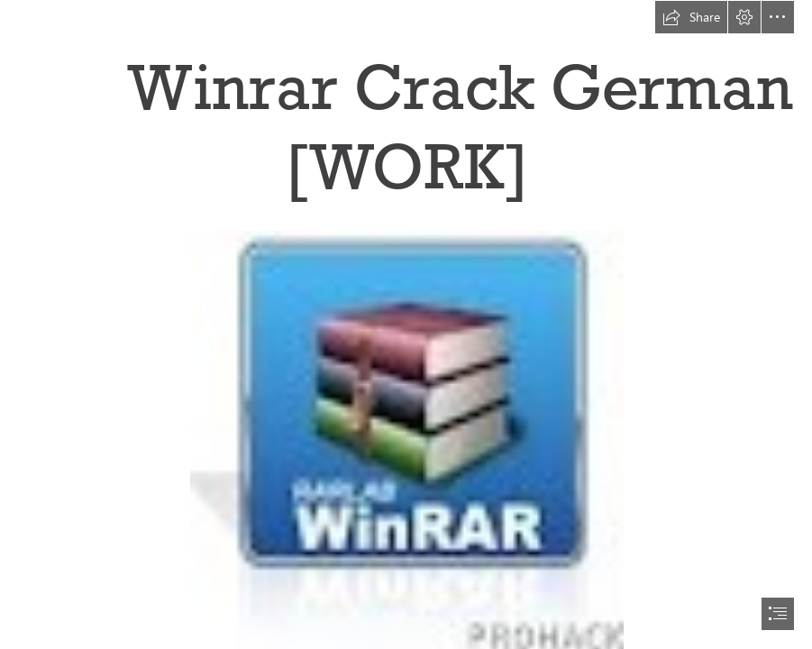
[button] (691, 17)
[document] (406, 324)
